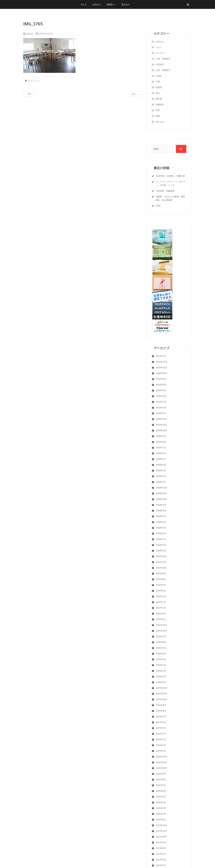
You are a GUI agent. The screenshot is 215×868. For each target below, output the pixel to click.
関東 (158, 116)
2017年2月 (161, 614)
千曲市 (159, 76)
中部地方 (160, 64)
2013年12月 (161, 825)
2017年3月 (161, 608)
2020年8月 (161, 385)
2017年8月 (161, 579)
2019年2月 (161, 476)
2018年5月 (161, 528)
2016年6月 (161, 654)
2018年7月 (161, 516)
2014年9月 (161, 774)
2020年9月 (161, 379)
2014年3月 (161, 808)
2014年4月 (161, 802)
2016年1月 (161, 682)
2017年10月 (161, 568)
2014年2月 (161, 814)
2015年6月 (161, 722)
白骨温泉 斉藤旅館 (165, 191)
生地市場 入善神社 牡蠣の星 (170, 176)
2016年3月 (161, 671)
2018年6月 (161, 522)
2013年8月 (161, 848)
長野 (158, 110)
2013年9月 (161, 842)
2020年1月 (161, 413)
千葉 (158, 82)
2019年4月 (161, 465)
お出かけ (97, 4)
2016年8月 (161, 642)
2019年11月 (161, 425)
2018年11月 (161, 493)
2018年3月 (161, 539)
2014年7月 (161, 785)
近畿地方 (160, 104)
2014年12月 (161, 757)
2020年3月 (161, 402)
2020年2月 (161, 408)
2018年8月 (161, 511)
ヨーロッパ (161, 53)
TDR (158, 206)
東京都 (159, 99)
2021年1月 (161, 356)
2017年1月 (161, 619)
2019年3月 (161, 470)
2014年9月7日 (44, 34)
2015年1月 (161, 751)
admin (28, 34)
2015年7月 (161, 717)
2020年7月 (161, 390)
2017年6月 (161, 591)
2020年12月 (162, 362)
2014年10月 (161, 768)
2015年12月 (161, 688)
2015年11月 (161, 694)
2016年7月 (161, 648)
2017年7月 (161, 585)
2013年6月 (161, 860)
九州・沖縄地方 (163, 70)
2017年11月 (161, 562)
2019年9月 (161, 436)
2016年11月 (161, 625)
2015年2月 (161, 745)
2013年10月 (161, 837)
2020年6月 (161, 396)
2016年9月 (161, 636)
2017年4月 (161, 602)
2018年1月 (161, 551)
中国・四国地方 (163, 59)
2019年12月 (161, 419)
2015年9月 (161, 705)
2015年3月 (161, 739)
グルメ (84, 4)
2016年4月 (161, 665)
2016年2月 (161, 676)
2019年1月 (161, 482)
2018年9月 (161, 505)
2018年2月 (161, 545)
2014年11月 (161, 762)
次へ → (136, 94)
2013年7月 (161, 854)
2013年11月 (161, 831)
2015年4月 (161, 734)
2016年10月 (161, 631)
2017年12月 (161, 556)
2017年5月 (161, 596)
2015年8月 (161, 711)
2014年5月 (161, 797)
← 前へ (29, 94)
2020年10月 (162, 373)
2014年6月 (161, 791)
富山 (158, 93)
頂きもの (125, 4)
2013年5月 (161, 865)
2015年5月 (161, 728)
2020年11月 (161, 368)
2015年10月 (161, 699)
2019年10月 (161, 430)
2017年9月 (161, 573)
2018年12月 (161, 488)
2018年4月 (161, 533)
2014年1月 (161, 820)
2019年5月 (161, 459)
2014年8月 (161, 779)
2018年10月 (161, 499)
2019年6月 (161, 453)
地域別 (110, 4)
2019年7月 (161, 448)
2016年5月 (161, 659)
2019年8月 (161, 442)
